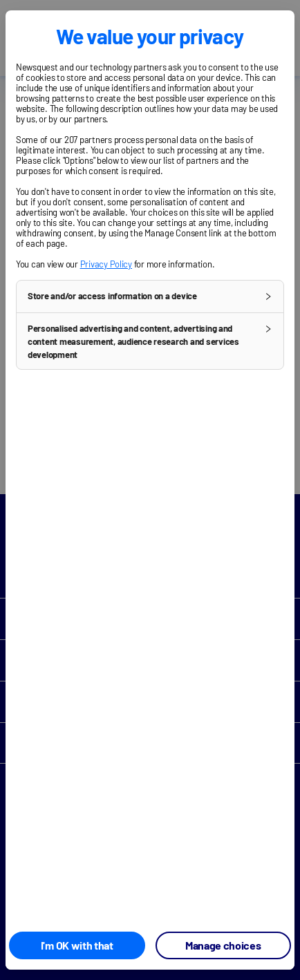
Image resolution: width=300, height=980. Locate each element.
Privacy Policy (106, 264)
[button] (150, 296)
